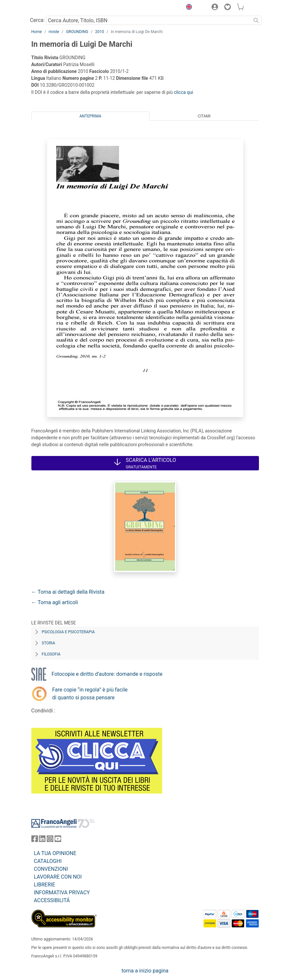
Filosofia (51, 654)
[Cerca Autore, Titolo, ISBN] (149, 20)
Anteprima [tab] (90, 116)
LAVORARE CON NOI (58, 877)
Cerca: (37, 20)
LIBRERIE (45, 885)
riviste (54, 32)
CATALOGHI (48, 861)
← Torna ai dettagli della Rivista (68, 592)
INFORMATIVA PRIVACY (62, 892)
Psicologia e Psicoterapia (68, 632)
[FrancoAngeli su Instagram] (50, 840)
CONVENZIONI (51, 869)
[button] (188, 8)
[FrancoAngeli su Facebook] (35, 840)
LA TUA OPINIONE (55, 853)
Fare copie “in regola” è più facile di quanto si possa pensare (90, 694)
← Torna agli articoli (55, 602)
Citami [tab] (204, 116)
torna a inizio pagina (145, 971)
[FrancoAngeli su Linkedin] (42, 840)
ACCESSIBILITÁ (52, 900)
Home (37, 32)
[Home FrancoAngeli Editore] (53, 8)
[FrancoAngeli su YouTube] (58, 840)
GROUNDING (77, 32)
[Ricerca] (256, 20)
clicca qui (184, 92)
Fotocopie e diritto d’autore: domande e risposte (107, 674)
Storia (49, 643)
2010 (100, 32)
